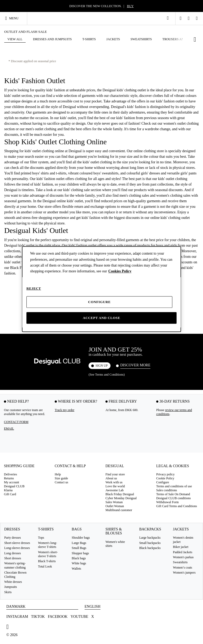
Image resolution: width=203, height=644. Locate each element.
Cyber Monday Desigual (121, 498)
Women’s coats (183, 567)
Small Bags (79, 548)
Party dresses (13, 538)
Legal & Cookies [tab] (173, 466)
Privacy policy (165, 474)
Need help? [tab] (18, 401)
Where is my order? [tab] (77, 401)
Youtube (79, 617)
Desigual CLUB (14, 486)
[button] (183, 39)
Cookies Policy (120, 271)
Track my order (64, 410)
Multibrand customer (119, 510)
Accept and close (101, 318)
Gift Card (10, 494)
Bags (77, 529)
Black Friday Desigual (120, 494)
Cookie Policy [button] (165, 478)
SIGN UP (101, 366)
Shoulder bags (81, 538)
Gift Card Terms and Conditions (177, 506)
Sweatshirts (180, 562)
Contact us (61, 482)
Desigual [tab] (115, 466)
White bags (79, 563)
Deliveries (10, 474)
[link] (168, 18)
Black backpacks (150, 548)
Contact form (16, 422)
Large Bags (79, 543)
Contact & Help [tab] (70, 466)
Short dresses (13, 558)
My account (11, 482)
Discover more (135, 365)
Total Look (45, 566)
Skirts (8, 592)
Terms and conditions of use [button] (174, 486)
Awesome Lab (115, 490)
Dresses (12, 529)
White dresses (13, 582)
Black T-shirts (47, 561)
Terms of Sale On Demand (173, 494)
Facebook (58, 617)
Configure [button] (163, 482)
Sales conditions (167, 490)
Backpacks (150, 529)
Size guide (61, 478)
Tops (41, 538)
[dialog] (101, 289)
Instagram (17, 617)
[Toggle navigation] (14, 18)
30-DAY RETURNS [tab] (174, 401)
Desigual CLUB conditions (174, 498)
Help (58, 474)
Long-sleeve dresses (17, 548)
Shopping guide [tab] (19, 466)
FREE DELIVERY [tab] (123, 401)
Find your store (115, 474)
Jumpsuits (11, 587)
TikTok (38, 617)
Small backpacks (150, 543)
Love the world (115, 486)
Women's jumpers (184, 573)
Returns (9, 478)
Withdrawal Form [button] (167, 502)
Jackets (181, 529)
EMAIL (9, 428)
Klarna (8, 490)
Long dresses (13, 553)
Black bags (79, 558)
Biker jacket (181, 547)
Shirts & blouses (114, 531)
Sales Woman (114, 502)
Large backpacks (150, 538)
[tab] (25, 468)
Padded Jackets (183, 552)
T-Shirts (46, 529)
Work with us (114, 482)
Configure (99, 302)
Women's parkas (183, 557)
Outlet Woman (115, 506)
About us (111, 478)
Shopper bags (80, 553)
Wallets (76, 568)
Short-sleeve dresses (17, 543)
